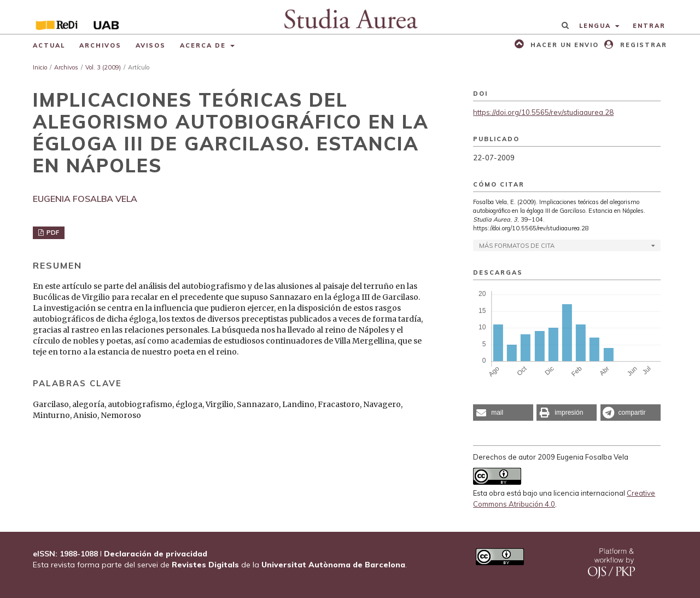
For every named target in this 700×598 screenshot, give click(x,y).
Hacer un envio (563, 45)
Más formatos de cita (517, 246)
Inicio (40, 67)
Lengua (596, 26)
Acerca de (204, 45)
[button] (503, 413)
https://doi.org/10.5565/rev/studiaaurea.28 (543, 112)
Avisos (151, 45)
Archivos (100, 45)
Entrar (649, 26)
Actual (49, 45)
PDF (52, 233)
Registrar (642, 45)
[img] (350, 17)
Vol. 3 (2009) (103, 67)
